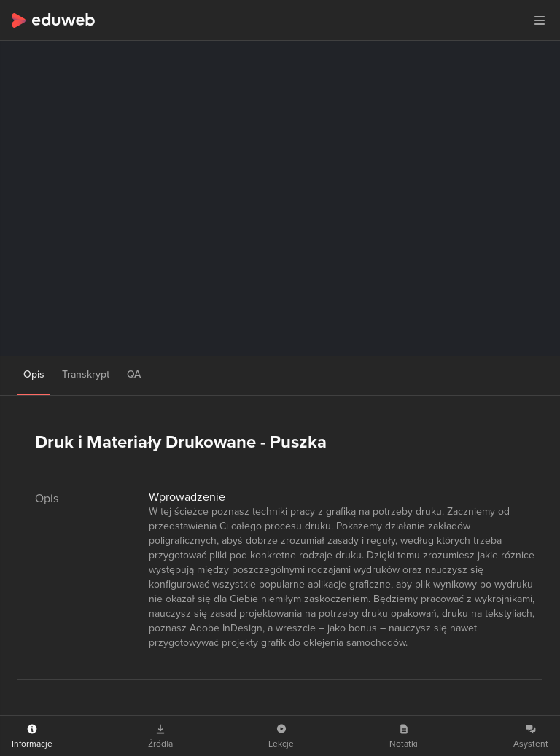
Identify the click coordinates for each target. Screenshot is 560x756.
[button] (540, 20)
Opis (34, 374)
